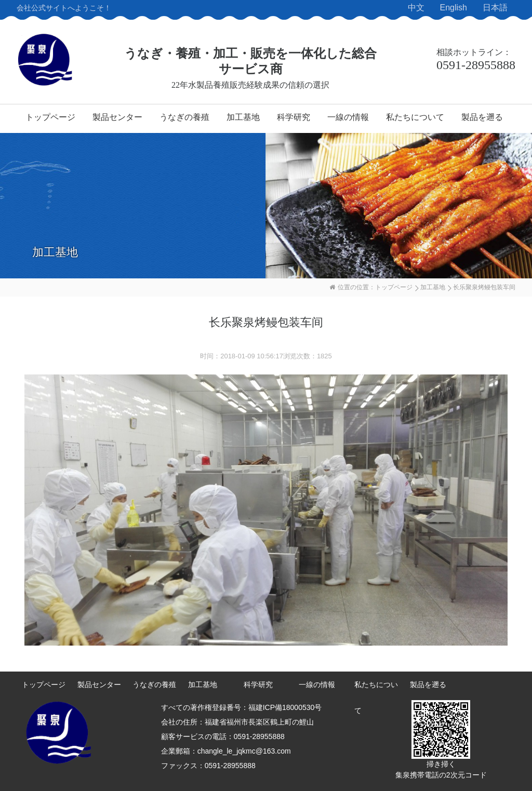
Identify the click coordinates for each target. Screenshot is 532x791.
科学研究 (294, 117)
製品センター (117, 117)
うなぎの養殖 (184, 117)
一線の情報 (348, 117)
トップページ (50, 117)
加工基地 (243, 117)
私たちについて (415, 117)
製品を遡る (482, 117)
